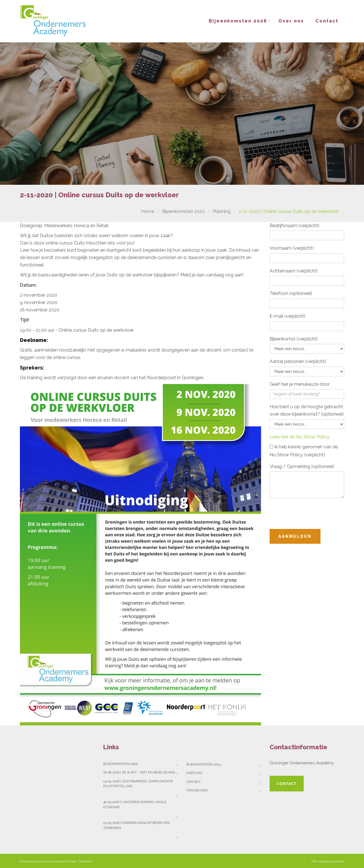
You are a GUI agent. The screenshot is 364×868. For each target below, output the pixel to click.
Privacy (72, 861)
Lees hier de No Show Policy (299, 437)
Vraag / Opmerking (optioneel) (302, 466)
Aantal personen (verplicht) (298, 361)
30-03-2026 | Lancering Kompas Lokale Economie (135, 805)
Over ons (291, 21)
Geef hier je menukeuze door (300, 384)
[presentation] (313, 514)
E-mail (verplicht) (288, 316)
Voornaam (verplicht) (292, 248)
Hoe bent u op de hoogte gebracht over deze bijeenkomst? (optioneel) (307, 410)
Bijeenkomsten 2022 (183, 211)
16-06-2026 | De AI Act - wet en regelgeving (139, 772)
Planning (222, 211)
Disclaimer (86, 861)
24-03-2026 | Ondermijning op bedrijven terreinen (136, 825)
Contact (327, 21)
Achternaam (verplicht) (294, 271)
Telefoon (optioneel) (291, 293)
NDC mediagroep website (328, 861)
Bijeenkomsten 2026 (238, 21)
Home (148, 211)
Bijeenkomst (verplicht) (294, 339)
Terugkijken (197, 790)
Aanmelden (295, 536)
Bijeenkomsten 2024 (203, 765)
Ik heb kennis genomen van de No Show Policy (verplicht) (304, 451)
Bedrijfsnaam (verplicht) (294, 226)
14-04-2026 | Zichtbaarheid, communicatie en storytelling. (138, 784)
